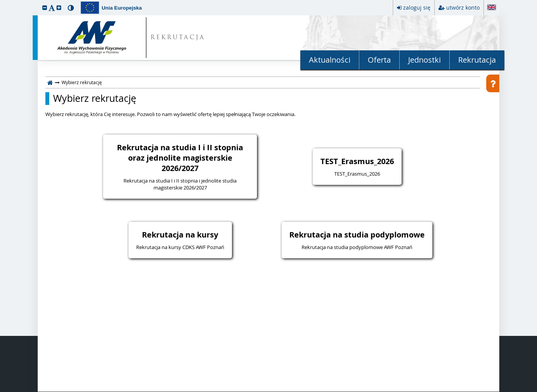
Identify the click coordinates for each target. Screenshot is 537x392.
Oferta (379, 60)
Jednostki (424, 60)
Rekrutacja (477, 60)
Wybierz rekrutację (95, 98)
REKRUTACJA (178, 38)
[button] (45, 7)
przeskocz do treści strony (2, 2)
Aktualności (330, 60)
